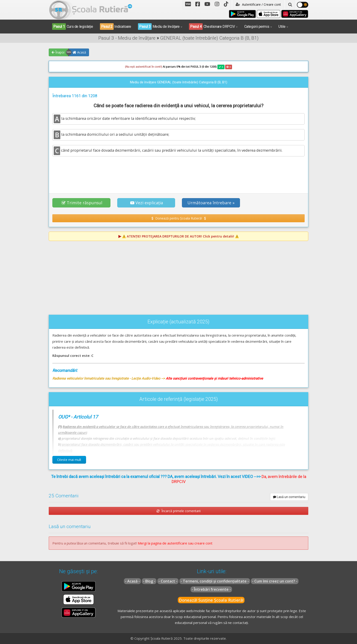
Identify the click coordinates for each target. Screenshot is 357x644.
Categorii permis (257, 27)
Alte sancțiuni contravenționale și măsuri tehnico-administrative (214, 378)
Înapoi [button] (58, 52)
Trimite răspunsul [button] (82, 203)
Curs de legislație (73, 27)
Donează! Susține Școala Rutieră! (211, 600)
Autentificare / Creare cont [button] (258, 4)
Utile (282, 27)
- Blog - (149, 581)
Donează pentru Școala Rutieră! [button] (179, 218)
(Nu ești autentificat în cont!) (144, 67)
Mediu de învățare (159, 27)
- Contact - (168, 581)
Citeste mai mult (69, 460)
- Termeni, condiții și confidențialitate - (215, 581)
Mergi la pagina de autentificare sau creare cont (175, 543)
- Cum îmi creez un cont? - (275, 581)
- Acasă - (132, 581)
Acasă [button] (79, 52)
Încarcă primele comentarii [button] (179, 511)
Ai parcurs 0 (152, 67)
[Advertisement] (178, 172)
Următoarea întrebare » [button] (211, 203)
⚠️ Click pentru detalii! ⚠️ (180, 236)
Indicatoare (116, 27)
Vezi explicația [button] (147, 203)
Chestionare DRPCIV (212, 27)
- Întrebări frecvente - (211, 589)
